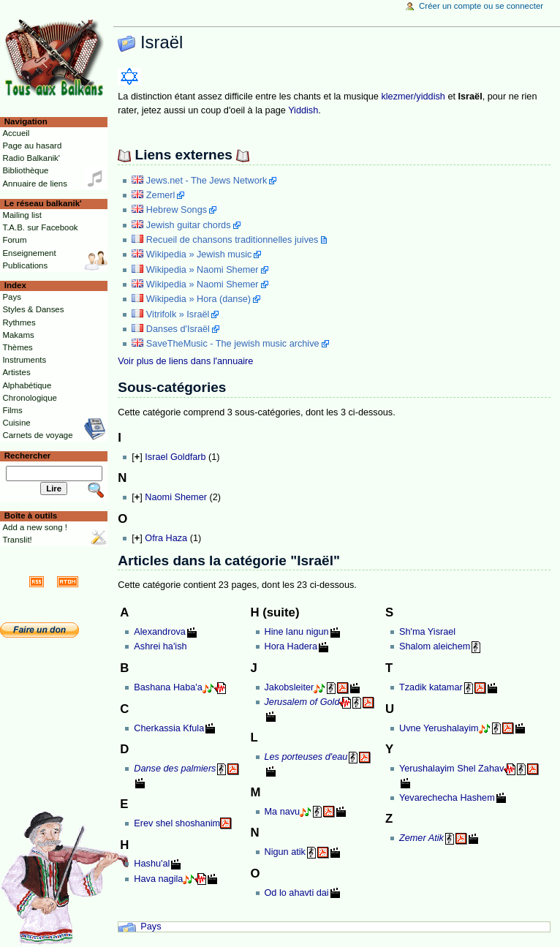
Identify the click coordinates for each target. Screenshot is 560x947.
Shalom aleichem (435, 646)
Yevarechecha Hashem (447, 798)
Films (12, 410)
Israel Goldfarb (175, 457)
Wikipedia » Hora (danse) (198, 299)
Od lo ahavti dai (297, 893)
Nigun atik (285, 852)
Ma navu (283, 812)
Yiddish (303, 110)
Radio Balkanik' (31, 158)
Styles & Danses (33, 309)
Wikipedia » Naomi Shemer (203, 270)
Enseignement (29, 253)
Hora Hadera (291, 646)
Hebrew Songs (177, 210)
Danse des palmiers (175, 769)
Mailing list (22, 215)
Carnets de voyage (37, 435)
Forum (14, 240)
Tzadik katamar (431, 687)
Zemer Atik (421, 838)
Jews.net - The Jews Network (207, 181)
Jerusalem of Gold (302, 702)
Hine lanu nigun (297, 632)
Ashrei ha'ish (160, 646)
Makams (18, 335)
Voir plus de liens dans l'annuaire (185, 361)
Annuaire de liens (35, 184)
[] (137, 457)
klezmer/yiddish (413, 97)
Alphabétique (27, 385)
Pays (151, 927)
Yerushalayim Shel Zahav (451, 769)
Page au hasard (32, 146)
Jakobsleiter (290, 687)
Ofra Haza (166, 538)
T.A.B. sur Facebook (40, 227)
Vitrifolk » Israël (178, 314)
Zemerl (160, 195)
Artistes (16, 372)
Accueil (16, 133)
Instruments (24, 360)
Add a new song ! (35, 527)
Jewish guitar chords (189, 225)
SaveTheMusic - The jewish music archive (233, 344)
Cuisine (16, 423)
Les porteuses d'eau (306, 757)
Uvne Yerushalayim (439, 728)
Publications (25, 265)
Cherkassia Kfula (169, 728)
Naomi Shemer (176, 497)
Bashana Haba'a (168, 687)
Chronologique (30, 398)
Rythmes (19, 322)
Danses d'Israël (178, 329)
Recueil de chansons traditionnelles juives (232, 240)
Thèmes (17, 347)
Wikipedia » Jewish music (199, 254)
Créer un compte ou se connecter (481, 6)
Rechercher (28, 456)
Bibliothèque (25, 170)
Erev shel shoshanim (177, 823)
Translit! (17, 540)
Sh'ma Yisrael (427, 632)
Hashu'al (152, 864)
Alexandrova (160, 632)
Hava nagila (158, 879)
